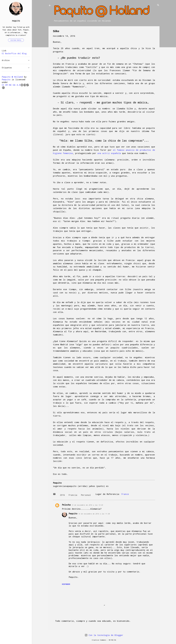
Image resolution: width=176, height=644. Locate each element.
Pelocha (66, 505)
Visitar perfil (16, 40)
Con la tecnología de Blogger (104, 635)
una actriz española (109, 153)
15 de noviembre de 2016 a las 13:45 (87, 505)
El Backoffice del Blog (14, 53)
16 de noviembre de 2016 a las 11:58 (94, 514)
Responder (66, 584)
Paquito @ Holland (12, 77)
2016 (62, 495)
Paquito (73, 514)
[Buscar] (158, 5)
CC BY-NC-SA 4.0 (15, 86)
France (125, 494)
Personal (86, 495)
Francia (73, 495)
